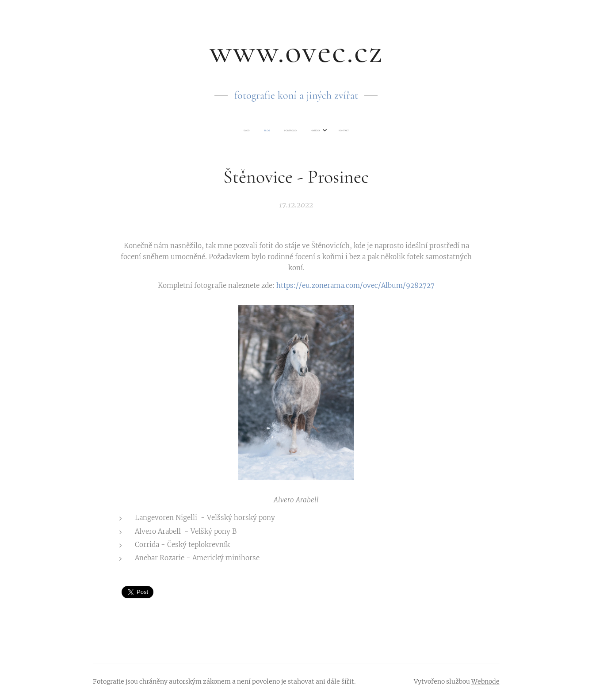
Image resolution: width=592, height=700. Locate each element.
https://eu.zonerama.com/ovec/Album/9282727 (355, 285)
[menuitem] (269, 131)
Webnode (485, 681)
